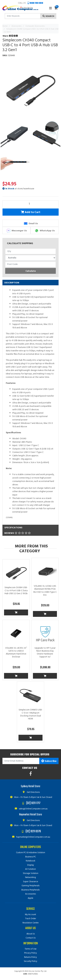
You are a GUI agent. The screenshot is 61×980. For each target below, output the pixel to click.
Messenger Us (17, 231)
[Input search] (23, 16)
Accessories (30, 894)
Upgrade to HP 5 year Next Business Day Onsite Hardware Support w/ (45, 653)
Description (12, 283)
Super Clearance (31, 882)
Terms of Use (31, 949)
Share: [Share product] (10, 36)
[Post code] (30, 264)
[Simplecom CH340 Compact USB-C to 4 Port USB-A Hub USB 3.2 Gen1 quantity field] (30, 204)
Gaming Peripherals (30, 886)
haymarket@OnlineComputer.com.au (30, 837)
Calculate (31, 271)
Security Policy (30, 961)
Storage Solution (31, 873)
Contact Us (31, 938)
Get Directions (31, 792)
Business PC (31, 857)
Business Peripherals (30, 890)
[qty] (30, 251)
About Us (31, 934)
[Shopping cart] (56, 9)
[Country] (30, 258)
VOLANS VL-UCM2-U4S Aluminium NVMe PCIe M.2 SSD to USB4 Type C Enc (45, 591)
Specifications (13, 528)
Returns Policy (30, 957)
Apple (30, 898)
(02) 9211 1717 (33, 803)
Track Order (31, 919)
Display (31, 865)
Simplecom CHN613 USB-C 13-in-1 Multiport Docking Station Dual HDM (31, 714)
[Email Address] (21, 761)
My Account (30, 915)
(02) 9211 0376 (33, 831)
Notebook (30, 861)
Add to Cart (31, 212)
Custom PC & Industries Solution (31, 853)
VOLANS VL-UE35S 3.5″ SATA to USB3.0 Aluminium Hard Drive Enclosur (16, 653)
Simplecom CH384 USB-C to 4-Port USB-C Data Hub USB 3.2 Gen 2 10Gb (16, 590)
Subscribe (49, 761)
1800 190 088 (35, 3)
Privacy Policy (30, 953)
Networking (30, 877)
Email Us (31, 224)
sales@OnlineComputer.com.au (30, 809)
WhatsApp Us (45, 231)
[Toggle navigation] (50, 8)
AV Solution (30, 869)
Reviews (18, 533)
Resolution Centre (31, 923)
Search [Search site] (48, 16)
